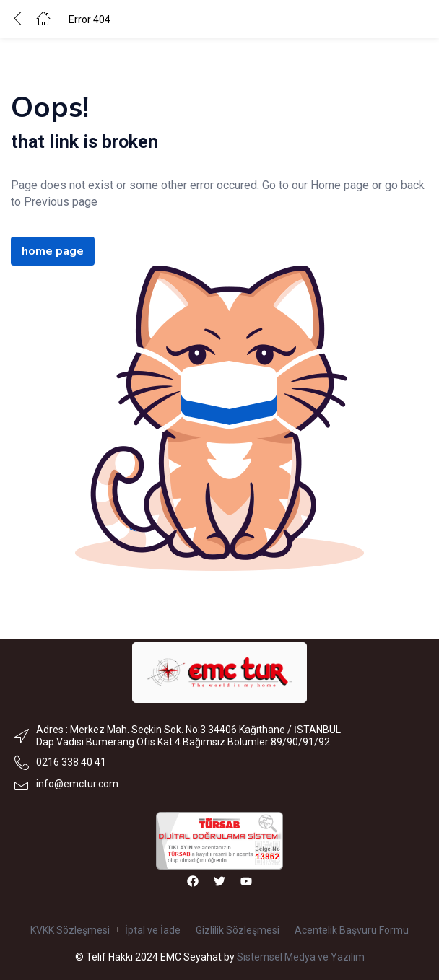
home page (53, 251)
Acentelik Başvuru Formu (352, 930)
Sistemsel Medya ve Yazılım (301, 957)
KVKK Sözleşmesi (70, 930)
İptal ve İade (153, 930)
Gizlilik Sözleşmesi (238, 930)
